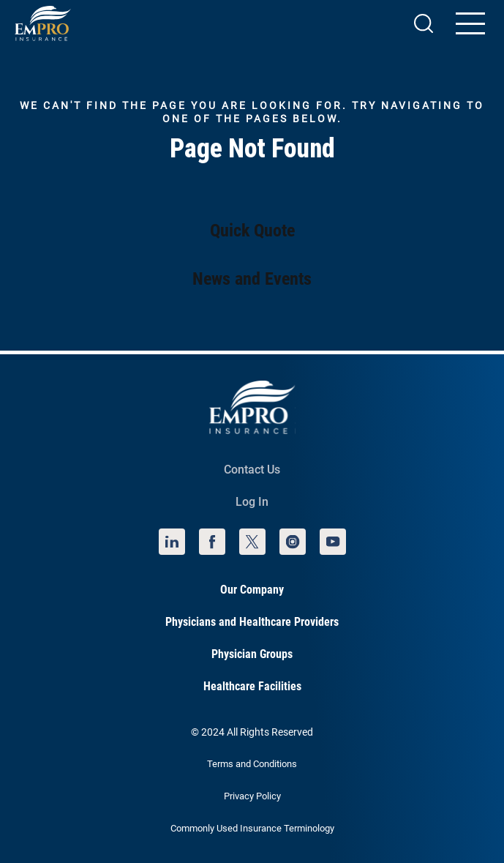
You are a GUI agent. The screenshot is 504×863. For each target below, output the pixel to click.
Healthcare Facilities (252, 686)
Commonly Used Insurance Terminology (252, 828)
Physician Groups (252, 654)
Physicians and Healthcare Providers (252, 622)
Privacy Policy (252, 796)
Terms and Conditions (252, 764)
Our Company (252, 590)
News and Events (252, 279)
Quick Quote (252, 231)
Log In (252, 502)
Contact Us (252, 470)
